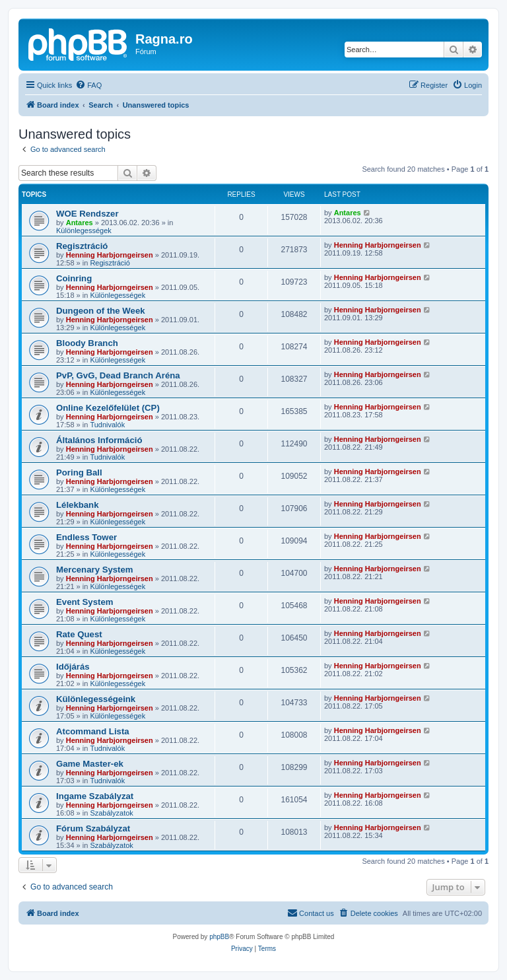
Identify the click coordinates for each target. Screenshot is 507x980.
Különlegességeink (96, 699)
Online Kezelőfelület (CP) (108, 408)
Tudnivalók (107, 425)
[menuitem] (88, 85)
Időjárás (73, 667)
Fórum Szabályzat (93, 828)
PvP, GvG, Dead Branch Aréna (118, 375)
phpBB (219, 937)
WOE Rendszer (87, 214)
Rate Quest (79, 634)
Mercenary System (95, 570)
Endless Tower (86, 537)
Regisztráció (82, 246)
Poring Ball (79, 472)
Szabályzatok (111, 813)
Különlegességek (84, 230)
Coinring (74, 278)
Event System (85, 602)
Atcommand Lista (93, 731)
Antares (80, 223)
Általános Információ (99, 440)
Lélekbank (78, 505)
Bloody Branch (87, 343)
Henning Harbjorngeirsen (110, 255)
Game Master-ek (90, 764)
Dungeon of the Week (101, 311)
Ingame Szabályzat (95, 796)
